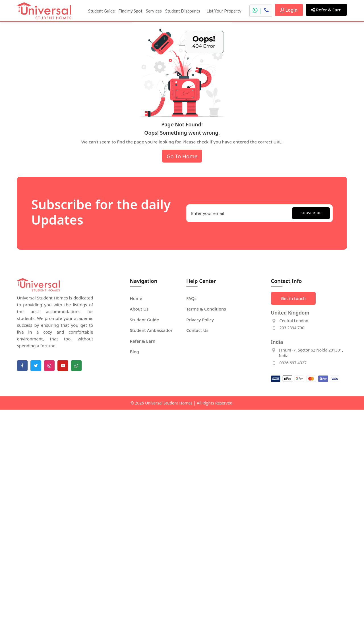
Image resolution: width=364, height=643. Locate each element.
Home (136, 298)
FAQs (191, 298)
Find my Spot (130, 11)
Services (154, 11)
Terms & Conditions (206, 309)
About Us (139, 309)
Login (289, 10)
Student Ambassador (151, 330)
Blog (135, 352)
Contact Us (197, 330)
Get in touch (293, 298)
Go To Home (182, 156)
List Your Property (224, 11)
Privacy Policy (200, 320)
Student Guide (102, 11)
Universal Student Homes (169, 403)
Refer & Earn (326, 10)
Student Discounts (183, 11)
